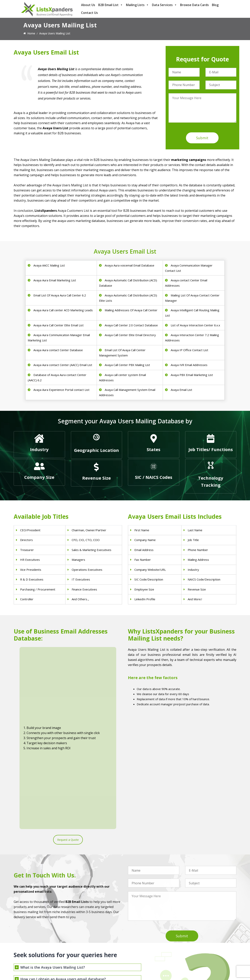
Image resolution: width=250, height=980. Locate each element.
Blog (215, 5)
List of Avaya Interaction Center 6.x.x (195, 325)
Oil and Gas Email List (142, 952)
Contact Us (89, 13)
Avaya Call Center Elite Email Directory (130, 335)
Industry (39, 449)
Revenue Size (96, 478)
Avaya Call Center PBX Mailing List (127, 365)
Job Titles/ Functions (211, 449)
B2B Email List (111, 5)
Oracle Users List (196, 962)
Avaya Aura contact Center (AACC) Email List (63, 365)
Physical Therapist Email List (89, 947)
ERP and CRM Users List (200, 932)
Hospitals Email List (83, 952)
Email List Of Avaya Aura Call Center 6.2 (60, 295)
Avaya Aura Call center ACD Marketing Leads (63, 310)
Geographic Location (96, 450)
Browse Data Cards (194, 5)
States (154, 449)
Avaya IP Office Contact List (189, 350)
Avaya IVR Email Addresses (189, 365)
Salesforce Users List (198, 947)
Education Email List (141, 962)
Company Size (39, 477)
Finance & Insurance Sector (145, 947)
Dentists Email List (83, 937)
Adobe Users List (196, 937)
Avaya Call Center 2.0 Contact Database (131, 325)
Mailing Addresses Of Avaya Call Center (131, 310)
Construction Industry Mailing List (149, 932)
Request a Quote (68, 708)
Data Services (164, 5)
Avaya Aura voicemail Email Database (129, 265)
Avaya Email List (181, 390)
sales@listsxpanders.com (35, 948)
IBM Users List (194, 957)
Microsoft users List (198, 952)
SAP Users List (194, 942)
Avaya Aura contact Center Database (58, 350)
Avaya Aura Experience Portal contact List (61, 390)
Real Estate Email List (142, 942)
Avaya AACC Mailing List (49, 265)
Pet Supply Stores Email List (146, 937)
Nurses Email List (82, 962)
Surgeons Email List (83, 957)
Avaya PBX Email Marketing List (192, 375)
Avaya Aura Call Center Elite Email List (58, 325)
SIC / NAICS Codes (154, 477)
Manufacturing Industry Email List (149, 957)
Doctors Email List (83, 942)
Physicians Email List (84, 932)
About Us (88, 5)
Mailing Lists (137, 5)
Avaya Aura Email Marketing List (55, 280)
